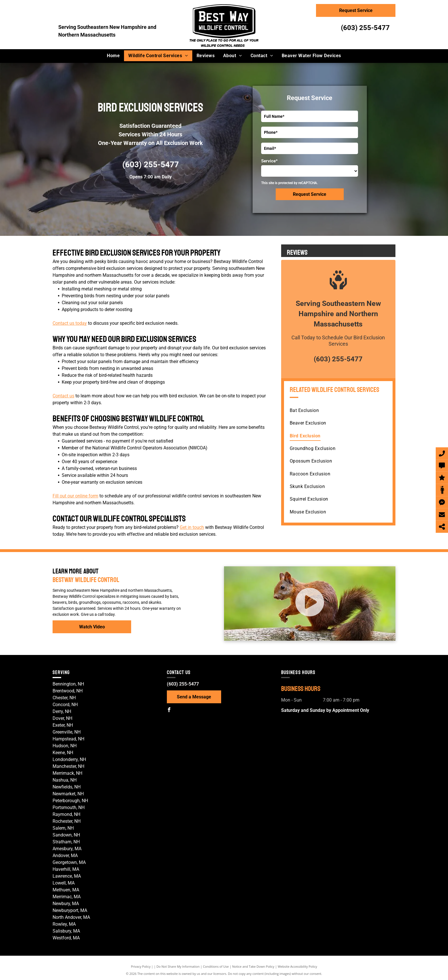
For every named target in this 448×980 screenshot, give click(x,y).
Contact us (63, 396)
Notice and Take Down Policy (253, 966)
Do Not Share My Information (178, 966)
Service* (269, 161)
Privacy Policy (141, 966)
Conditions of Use (216, 966)
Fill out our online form (75, 496)
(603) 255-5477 (365, 28)
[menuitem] (113, 56)
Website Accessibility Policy (297, 966)
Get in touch (192, 527)
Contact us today (70, 323)
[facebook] (169, 711)
